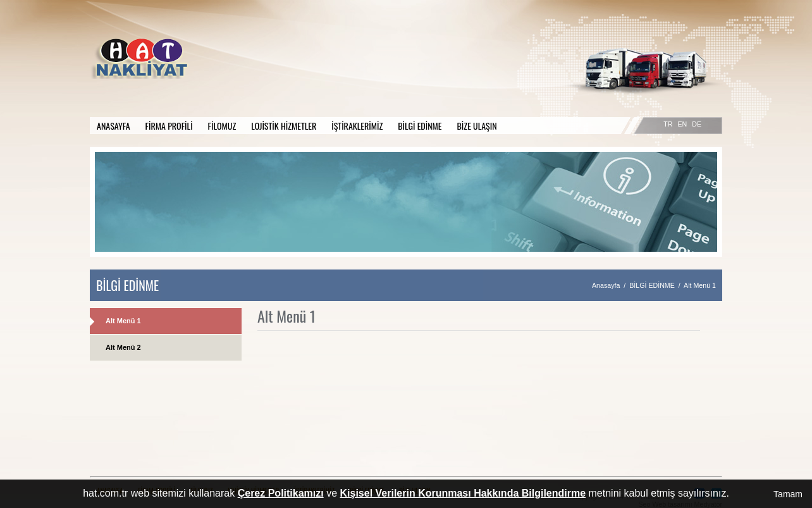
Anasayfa (606, 285)
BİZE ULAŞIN (477, 126)
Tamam (788, 494)
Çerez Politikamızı (281, 493)
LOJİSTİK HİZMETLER (284, 126)
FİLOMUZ (222, 126)
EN (682, 124)
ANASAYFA (114, 126)
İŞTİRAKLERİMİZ (357, 126)
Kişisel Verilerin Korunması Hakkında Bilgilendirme (463, 493)
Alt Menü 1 (123, 321)
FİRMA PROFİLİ (169, 126)
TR (668, 124)
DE (697, 124)
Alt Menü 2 (123, 347)
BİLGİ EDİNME (420, 126)
